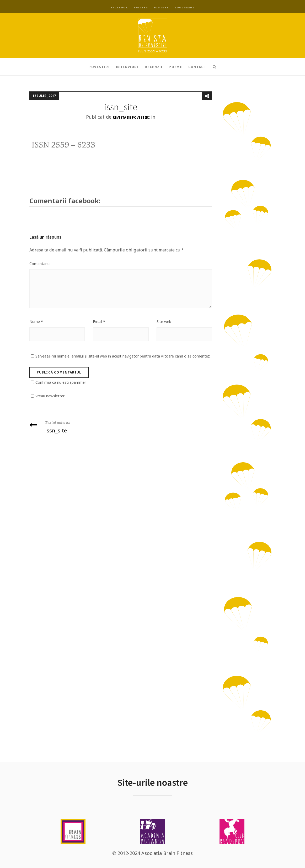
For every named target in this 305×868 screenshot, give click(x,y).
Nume (36, 322)
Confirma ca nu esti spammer (61, 382)
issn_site (73, 426)
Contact (197, 67)
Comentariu (39, 264)
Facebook (119, 7)
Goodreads (184, 7)
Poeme (175, 67)
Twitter (141, 7)
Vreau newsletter (50, 396)
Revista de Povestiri (131, 117)
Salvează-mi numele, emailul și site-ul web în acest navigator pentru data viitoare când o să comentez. (123, 356)
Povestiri (99, 67)
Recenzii (154, 67)
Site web (164, 322)
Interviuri (127, 67)
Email (99, 322)
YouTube (161, 7)
